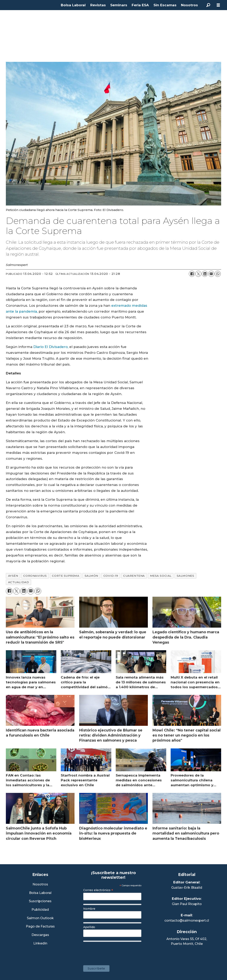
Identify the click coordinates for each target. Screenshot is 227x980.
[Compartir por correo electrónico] (211, 274)
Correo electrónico (98, 890)
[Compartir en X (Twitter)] (198, 274)
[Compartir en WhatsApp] (218, 274)
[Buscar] (208, 5)
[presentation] (114, 952)
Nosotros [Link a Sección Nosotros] (40, 885)
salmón (91, 576)
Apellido (89, 927)
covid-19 (111, 576)
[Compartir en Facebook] (192, 274)
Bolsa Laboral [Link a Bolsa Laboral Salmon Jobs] (40, 893)
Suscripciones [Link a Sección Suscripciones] (40, 901)
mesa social (161, 576)
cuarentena (134, 576)
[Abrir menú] (218, 5)
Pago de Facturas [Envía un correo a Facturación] (40, 927)
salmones (185, 576)
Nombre (89, 909)
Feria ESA (140, 5)
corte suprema (66, 576)
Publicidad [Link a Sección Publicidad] (40, 910)
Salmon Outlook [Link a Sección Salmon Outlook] (40, 918)
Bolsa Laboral (73, 5)
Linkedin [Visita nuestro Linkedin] (40, 944)
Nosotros (189, 5)
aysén (13, 576)
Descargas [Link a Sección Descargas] (40, 935)
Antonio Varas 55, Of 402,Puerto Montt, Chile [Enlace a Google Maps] (187, 941)
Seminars (119, 5)
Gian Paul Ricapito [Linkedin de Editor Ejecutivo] (187, 904)
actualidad (18, 582)
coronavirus (35, 576)
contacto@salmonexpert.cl (187, 920)
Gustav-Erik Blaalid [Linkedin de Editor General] (187, 888)
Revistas (98, 5)
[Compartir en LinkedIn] (205, 274)
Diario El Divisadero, (51, 347)
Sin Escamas (165, 5)
